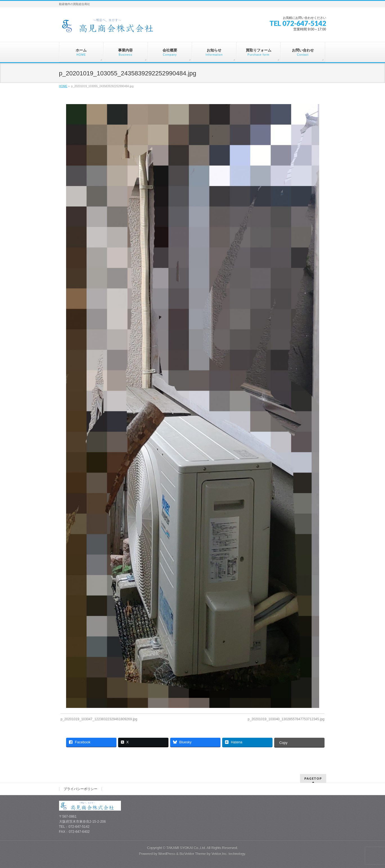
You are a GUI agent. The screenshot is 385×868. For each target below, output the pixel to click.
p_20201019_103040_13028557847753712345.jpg (286, 719)
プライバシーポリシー (80, 789)
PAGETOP (313, 778)
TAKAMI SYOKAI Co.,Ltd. (186, 848)
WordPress (167, 854)
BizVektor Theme (193, 854)
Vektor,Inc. (220, 854)
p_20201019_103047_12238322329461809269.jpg (99, 719)
